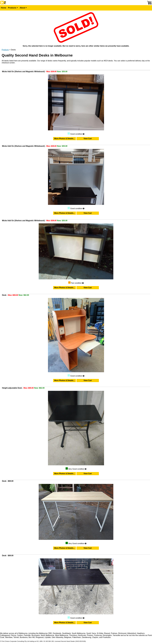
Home (4, 8)
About (23, 8)
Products (13, 8)
